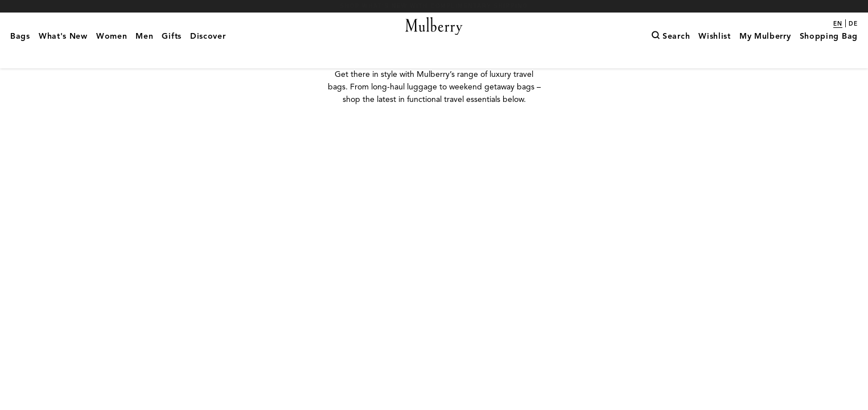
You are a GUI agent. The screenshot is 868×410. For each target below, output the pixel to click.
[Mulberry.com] (434, 40)
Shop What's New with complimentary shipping (434, 6)
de (853, 24)
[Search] (670, 54)
